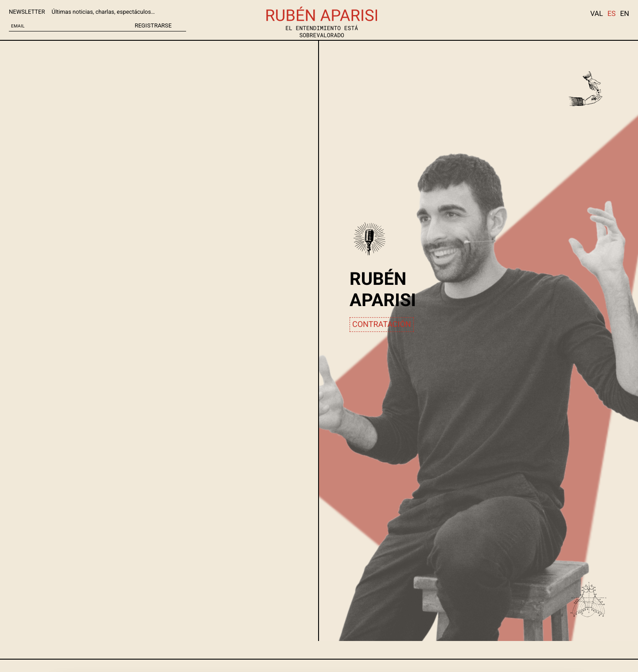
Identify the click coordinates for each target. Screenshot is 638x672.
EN (624, 14)
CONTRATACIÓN (382, 324)
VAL (597, 14)
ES (612, 14)
